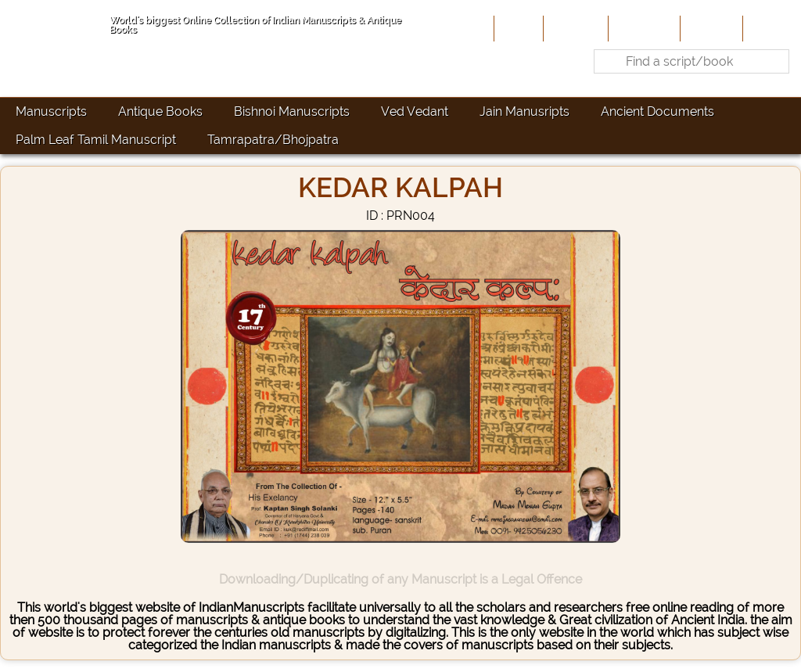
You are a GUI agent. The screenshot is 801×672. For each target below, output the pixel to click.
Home (517, 28)
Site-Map (710, 28)
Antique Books (160, 111)
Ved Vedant (415, 111)
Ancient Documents (657, 111)
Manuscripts (51, 111)
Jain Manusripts (524, 111)
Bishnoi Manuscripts (292, 111)
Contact (770, 28)
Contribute (643, 28)
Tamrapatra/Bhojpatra (273, 140)
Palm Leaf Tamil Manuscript (96, 140)
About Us (574, 28)
